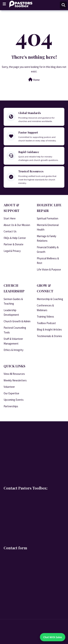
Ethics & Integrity (14, 350)
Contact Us (10, 231)
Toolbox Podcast (46, 323)
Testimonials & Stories (49, 336)
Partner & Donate (14, 244)
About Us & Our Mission (17, 225)
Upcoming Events (14, 400)
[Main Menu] (4, 4)
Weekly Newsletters (15, 380)
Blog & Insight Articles (49, 329)
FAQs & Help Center (15, 238)
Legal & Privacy (12, 251)
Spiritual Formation (48, 218)
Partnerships (11, 406)
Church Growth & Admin (17, 321)
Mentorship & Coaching (50, 299)
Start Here (10, 218)
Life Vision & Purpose (49, 269)
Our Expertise (11, 393)
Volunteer (9, 387)
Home (34, 80)
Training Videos (45, 317)
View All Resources (14, 374)
